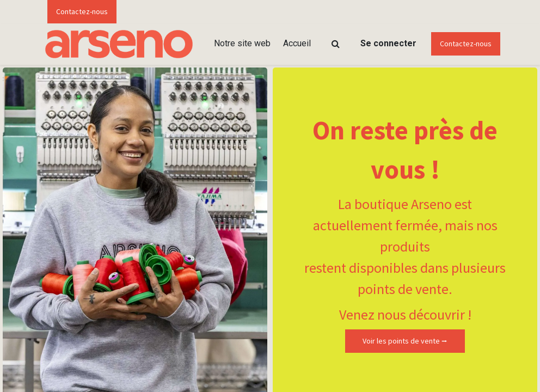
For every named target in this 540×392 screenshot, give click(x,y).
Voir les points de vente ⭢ (405, 341)
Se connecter (388, 43)
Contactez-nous (82, 11)
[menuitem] (242, 44)
